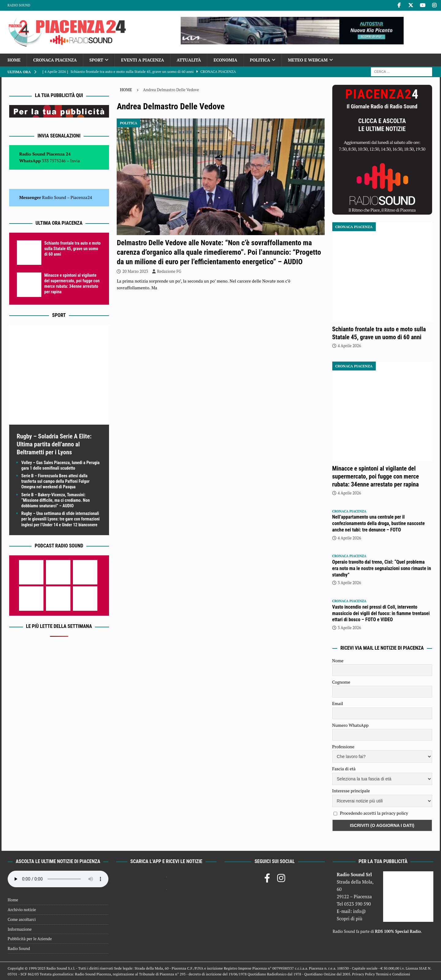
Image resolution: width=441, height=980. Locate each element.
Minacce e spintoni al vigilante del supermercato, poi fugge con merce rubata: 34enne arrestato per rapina (376, 476)
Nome (338, 661)
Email (338, 703)
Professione (343, 747)
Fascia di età (344, 769)
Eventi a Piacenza (143, 60)
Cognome (341, 682)
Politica (260, 60)
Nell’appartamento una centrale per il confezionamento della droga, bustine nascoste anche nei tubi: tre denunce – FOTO (379, 523)
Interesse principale (351, 791)
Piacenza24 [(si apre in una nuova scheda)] (81, 197)
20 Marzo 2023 (135, 271)
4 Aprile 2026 (349, 346)
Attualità (189, 60)
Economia (225, 60)
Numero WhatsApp (351, 725)
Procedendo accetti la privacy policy (374, 813)
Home (14, 60)
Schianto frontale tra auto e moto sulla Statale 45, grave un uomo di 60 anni (73, 249)
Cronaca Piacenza (55, 60)
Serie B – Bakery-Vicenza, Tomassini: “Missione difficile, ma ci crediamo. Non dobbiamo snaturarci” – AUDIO (56, 500)
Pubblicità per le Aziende (30, 939)
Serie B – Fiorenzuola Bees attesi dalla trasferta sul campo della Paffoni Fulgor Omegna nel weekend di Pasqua (56, 481)
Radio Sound (19, 5)
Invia (75, 161)
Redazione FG (169, 271)
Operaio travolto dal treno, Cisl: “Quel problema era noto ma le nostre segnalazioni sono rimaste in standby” (382, 568)
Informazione (20, 929)
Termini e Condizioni (393, 974)
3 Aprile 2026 (349, 583)
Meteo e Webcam (308, 60)
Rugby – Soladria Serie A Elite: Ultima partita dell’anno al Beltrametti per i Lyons (54, 444)
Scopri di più (349, 918)
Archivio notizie (22, 910)
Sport (96, 60)
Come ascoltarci (22, 919)
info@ (360, 911)
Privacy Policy (364, 974)
